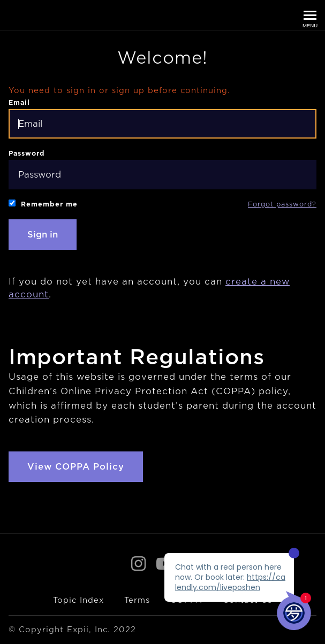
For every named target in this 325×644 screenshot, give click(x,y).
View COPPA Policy (76, 467)
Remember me (43, 204)
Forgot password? (282, 204)
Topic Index (78, 600)
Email (162, 118)
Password (162, 169)
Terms (137, 600)
